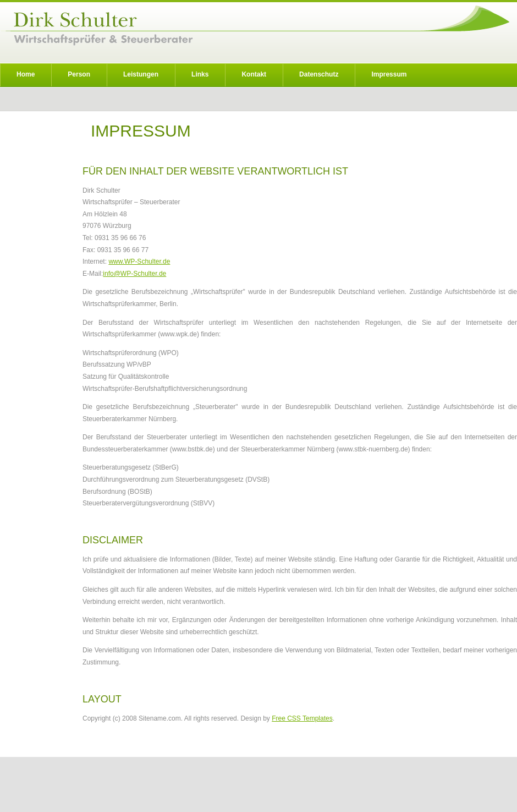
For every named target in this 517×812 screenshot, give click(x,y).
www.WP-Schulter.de (139, 261)
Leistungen (141, 74)
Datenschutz (319, 74)
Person (79, 74)
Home (26, 74)
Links (200, 74)
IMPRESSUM (141, 131)
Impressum (389, 74)
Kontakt (254, 74)
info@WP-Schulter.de (134, 274)
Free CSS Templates (302, 718)
